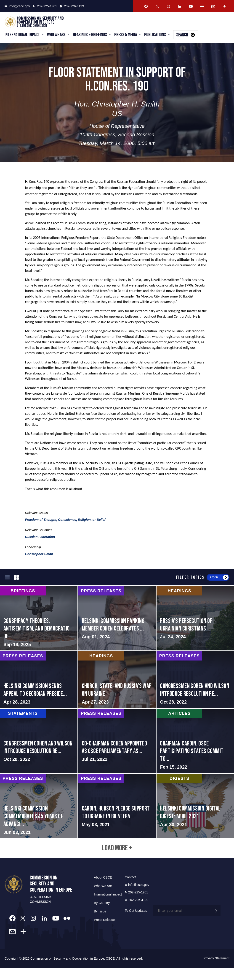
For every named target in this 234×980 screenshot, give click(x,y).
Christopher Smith (39, 555)
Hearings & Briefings (90, 35)
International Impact (22, 35)
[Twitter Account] (157, 6)
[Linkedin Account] (180, 6)
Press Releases (105, 932)
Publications (155, 35)
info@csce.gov (17, 6)
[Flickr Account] (202, 6)
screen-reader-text (39, 619)
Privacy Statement (216, 971)
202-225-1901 (45, 6)
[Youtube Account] (191, 6)
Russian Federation (40, 538)
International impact (108, 906)
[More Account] (224, 6)
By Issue (100, 923)
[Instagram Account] (168, 6)
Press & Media (126, 35)
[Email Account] (213, 6)
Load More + (117, 858)
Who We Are (56, 35)
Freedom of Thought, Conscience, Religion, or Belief (65, 521)
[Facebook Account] (146, 6)
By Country (102, 915)
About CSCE (103, 890)
